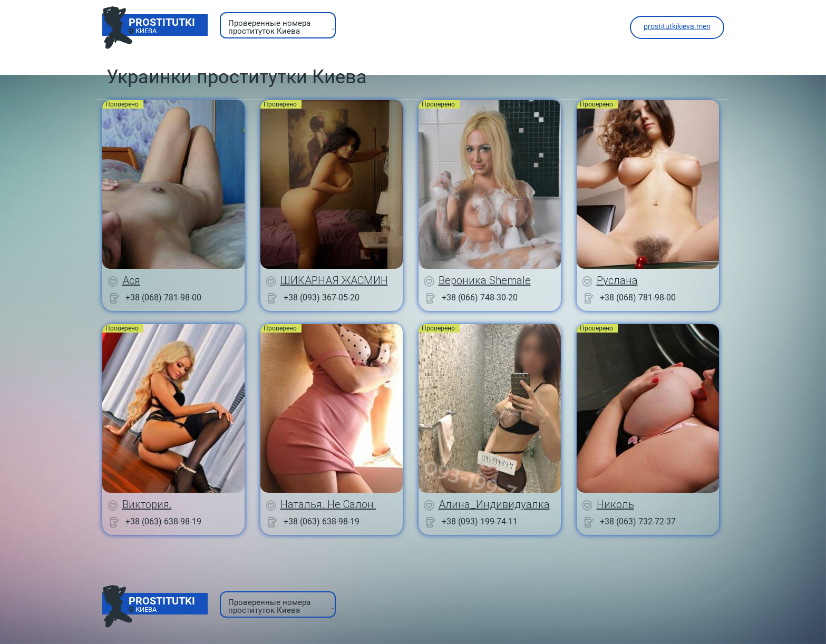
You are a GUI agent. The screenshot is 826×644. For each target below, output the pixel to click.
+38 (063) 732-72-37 (638, 521)
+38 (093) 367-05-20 (322, 297)
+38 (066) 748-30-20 (480, 297)
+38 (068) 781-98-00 (163, 297)
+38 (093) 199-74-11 (480, 521)
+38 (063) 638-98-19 (163, 521)
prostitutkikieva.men (677, 26)
